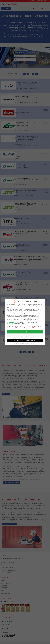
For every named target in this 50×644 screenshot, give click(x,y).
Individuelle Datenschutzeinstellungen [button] (25, 339)
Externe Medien (37, 326)
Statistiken (19, 326)
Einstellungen (10, 322)
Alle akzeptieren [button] (25, 331)
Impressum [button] (33, 342)
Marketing (27, 326)
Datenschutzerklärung (12, 321)
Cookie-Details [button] (18, 342)
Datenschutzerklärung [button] (26, 342)
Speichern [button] (25, 335)
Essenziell (10, 326)
